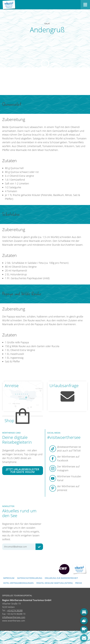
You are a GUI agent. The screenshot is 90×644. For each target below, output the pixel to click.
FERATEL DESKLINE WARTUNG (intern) (54, 583)
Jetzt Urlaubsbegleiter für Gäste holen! (23, 470)
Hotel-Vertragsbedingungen (18, 583)
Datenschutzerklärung (30, 578)
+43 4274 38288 (15, 610)
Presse (79, 583)
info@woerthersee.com (14, 617)
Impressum (9, 578)
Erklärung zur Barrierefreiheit (61, 578)
